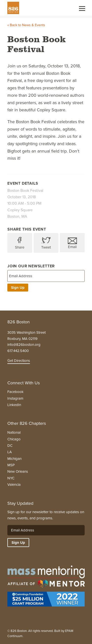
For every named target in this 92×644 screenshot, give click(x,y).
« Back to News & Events (26, 25)
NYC (11, 478)
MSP (11, 465)
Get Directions (19, 361)
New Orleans (18, 471)
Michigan (14, 459)
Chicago (14, 439)
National (14, 432)
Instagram (15, 398)
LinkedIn (14, 405)
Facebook (15, 392)
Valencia (14, 485)
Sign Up (18, 288)
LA (10, 452)
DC (10, 446)
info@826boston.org (24, 345)
